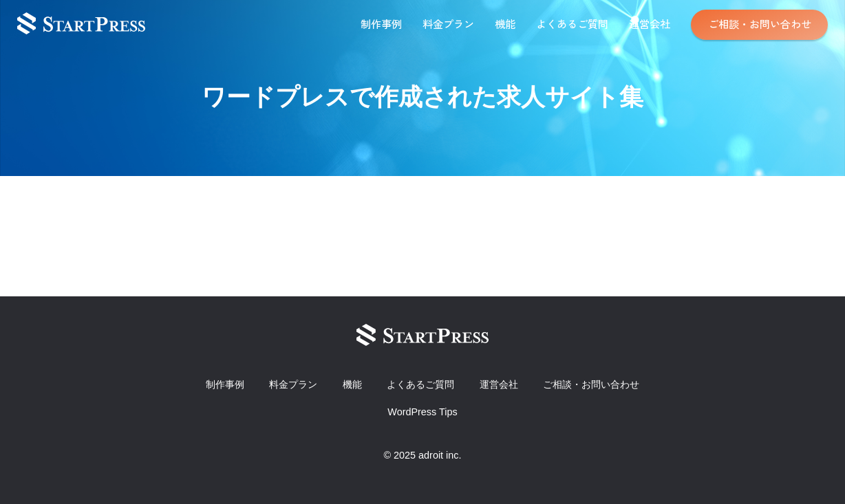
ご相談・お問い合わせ (760, 23)
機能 (505, 24)
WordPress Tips (422, 412)
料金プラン (448, 24)
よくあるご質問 (572, 24)
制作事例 (381, 24)
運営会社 (650, 24)
